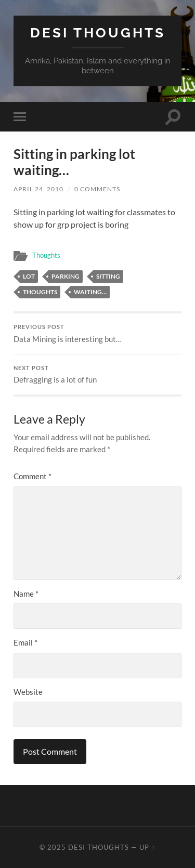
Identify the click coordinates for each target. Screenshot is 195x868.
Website (28, 692)
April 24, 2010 (38, 189)
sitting (108, 276)
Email (25, 642)
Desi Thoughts (98, 32)
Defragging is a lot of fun (97, 375)
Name (26, 594)
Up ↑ (147, 847)
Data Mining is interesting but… (97, 334)
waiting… (90, 292)
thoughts (40, 292)
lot (29, 276)
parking (66, 276)
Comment (32, 476)
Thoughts (46, 255)
